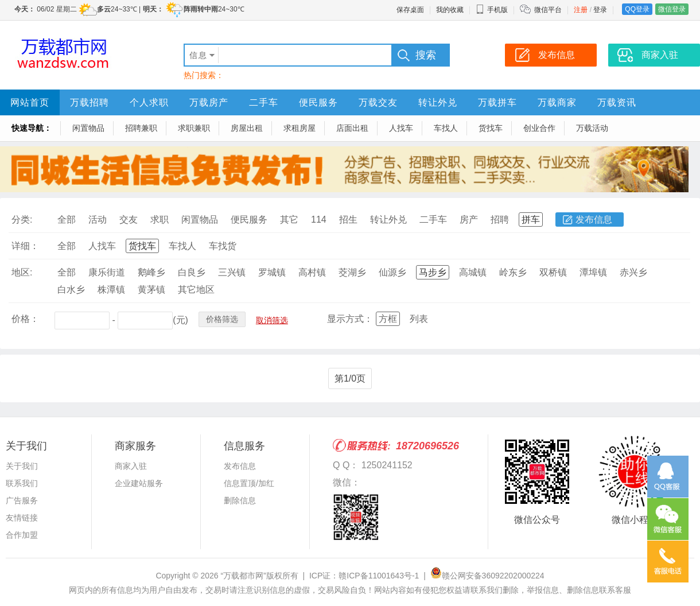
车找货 (223, 246)
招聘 (500, 220)
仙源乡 (392, 272)
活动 (98, 220)
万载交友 (378, 102)
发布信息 (594, 220)
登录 (600, 10)
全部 (67, 220)
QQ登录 (637, 9)
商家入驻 (131, 466)
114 (319, 220)
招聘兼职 (141, 128)
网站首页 (30, 102)
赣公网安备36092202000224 (487, 576)
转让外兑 (438, 102)
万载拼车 (497, 102)
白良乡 (192, 272)
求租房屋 (300, 128)
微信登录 (672, 9)
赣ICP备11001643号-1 (379, 576)
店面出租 (352, 128)
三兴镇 (232, 272)
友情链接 (22, 518)
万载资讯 (617, 102)
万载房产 (209, 102)
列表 (419, 319)
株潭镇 (111, 290)
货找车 (491, 128)
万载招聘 (90, 102)
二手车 (264, 102)
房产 (469, 220)
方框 (388, 319)
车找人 (446, 128)
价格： (25, 319)
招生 (348, 220)
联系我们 (22, 483)
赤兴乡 (633, 272)
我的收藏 (450, 10)
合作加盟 (22, 535)
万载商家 (557, 102)
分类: (22, 220)
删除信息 (240, 500)
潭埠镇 (593, 272)
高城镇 (473, 272)
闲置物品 (88, 128)
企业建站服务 (139, 483)
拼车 (531, 220)
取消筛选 (272, 320)
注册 (581, 10)
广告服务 (22, 500)
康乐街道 (107, 272)
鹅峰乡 (151, 272)
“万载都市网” (243, 576)
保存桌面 (410, 10)
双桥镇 (553, 272)
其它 (289, 220)
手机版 (492, 10)
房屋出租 (247, 128)
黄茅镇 (151, 290)
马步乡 (433, 272)
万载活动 (592, 128)
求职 (160, 220)
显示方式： (350, 319)
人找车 (401, 128)
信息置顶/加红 (249, 483)
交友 (129, 220)
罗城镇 (272, 272)
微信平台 (548, 10)
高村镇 (312, 272)
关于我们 (22, 466)
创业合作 (539, 128)
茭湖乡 (352, 272)
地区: (22, 272)
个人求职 (149, 102)
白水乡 (71, 290)
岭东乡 (513, 272)
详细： (25, 246)
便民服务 (318, 102)
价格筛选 (222, 319)
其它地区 (196, 290)
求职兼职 (194, 128)
